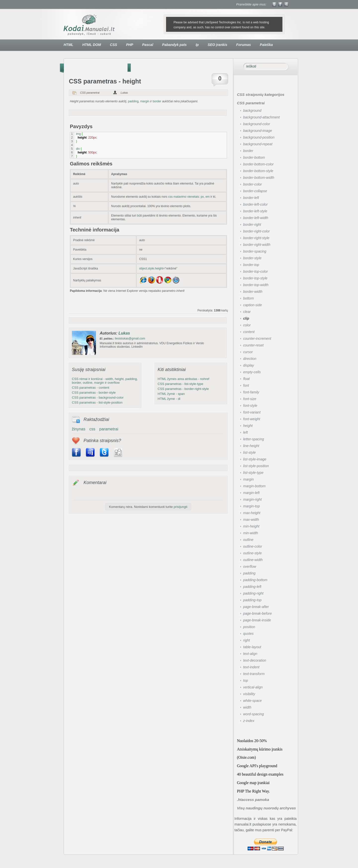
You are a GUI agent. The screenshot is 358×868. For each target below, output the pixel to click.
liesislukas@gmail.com (130, 339)
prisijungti (181, 507)
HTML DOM (92, 45)
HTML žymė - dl (169, 399)
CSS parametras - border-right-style (183, 389)
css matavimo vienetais (183, 197)
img (78, 134)
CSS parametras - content (90, 388)
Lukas (124, 93)
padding (133, 101)
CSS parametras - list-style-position (97, 402)
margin (145, 101)
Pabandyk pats (174, 45)
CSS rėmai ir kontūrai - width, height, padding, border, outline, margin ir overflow (105, 381)
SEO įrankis (217, 45)
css (92, 429)
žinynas (79, 429)
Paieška (266, 45)
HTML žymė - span (171, 394)
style (151, 268)
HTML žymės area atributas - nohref (183, 379)
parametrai (109, 429)
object (143, 268)
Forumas (244, 45)
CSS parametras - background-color (98, 397)
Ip (197, 45)
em (208, 197)
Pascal (148, 45)
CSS (113, 45)
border (157, 101)
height (123, 67)
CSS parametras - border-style (94, 393)
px (202, 197)
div (78, 149)
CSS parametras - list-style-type (180, 384)
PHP (130, 45)
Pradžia (69, 67)
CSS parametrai (102, 67)
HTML (68, 45)
